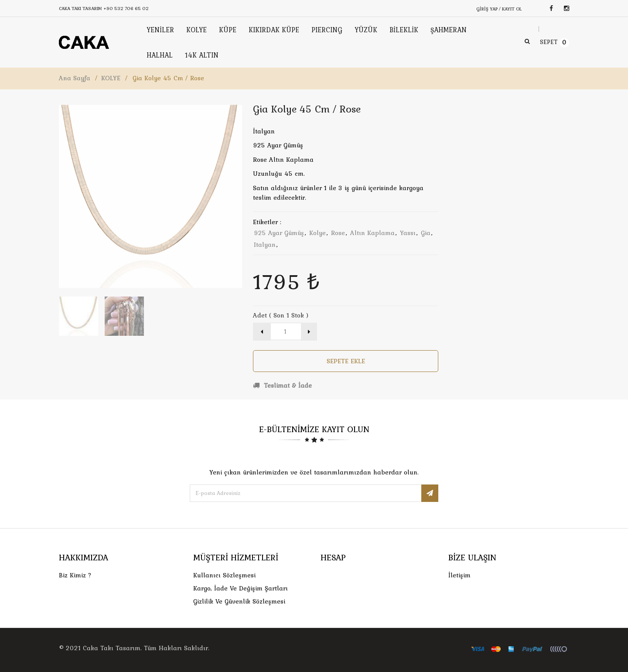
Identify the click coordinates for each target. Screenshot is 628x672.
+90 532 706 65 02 (126, 8)
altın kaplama (372, 233)
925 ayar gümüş (279, 233)
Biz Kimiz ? (75, 575)
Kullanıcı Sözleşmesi (224, 575)
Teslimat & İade (282, 385)
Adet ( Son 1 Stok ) (281, 315)
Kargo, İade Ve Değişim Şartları (241, 588)
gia (426, 233)
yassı (408, 233)
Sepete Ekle (346, 361)
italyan (265, 245)
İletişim (459, 575)
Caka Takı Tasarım (112, 648)
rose (338, 233)
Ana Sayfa (75, 78)
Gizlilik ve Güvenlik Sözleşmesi (239, 601)
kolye (317, 233)
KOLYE (111, 78)
